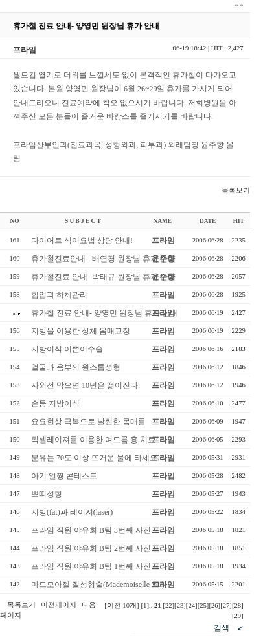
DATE (208, 221)
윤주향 (163, 259)
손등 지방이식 (55, 403)
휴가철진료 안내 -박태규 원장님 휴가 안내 (103, 277)
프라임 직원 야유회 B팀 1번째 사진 (91, 566)
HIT (239, 221)
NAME (162, 221)
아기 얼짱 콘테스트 (64, 476)
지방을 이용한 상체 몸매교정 (81, 331)
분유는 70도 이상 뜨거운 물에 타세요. (95, 458)
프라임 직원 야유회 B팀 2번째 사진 (91, 548)
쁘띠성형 (47, 494)
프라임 (163, 241)
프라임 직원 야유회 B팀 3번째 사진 (91, 530)
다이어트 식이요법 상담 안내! (82, 241)
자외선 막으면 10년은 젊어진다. (86, 385)
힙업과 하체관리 (59, 295)
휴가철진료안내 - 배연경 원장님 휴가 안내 (103, 259)
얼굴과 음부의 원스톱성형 (76, 367)
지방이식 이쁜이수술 (67, 349)
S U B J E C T (83, 221)
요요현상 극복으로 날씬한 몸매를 (88, 422)
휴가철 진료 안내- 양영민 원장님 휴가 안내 (104, 313)
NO (15, 221)
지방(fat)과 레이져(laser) (72, 512)
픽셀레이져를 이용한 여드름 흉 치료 (93, 440)
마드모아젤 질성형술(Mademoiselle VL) (98, 585)
